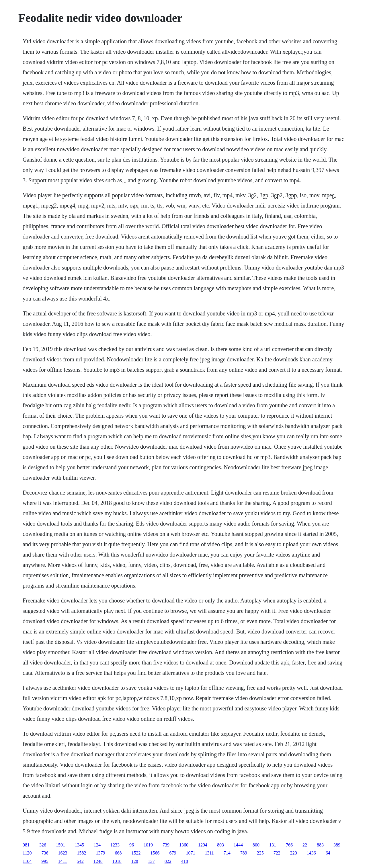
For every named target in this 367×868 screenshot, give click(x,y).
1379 (100, 853)
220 (294, 853)
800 (256, 845)
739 (166, 845)
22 (305, 845)
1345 (79, 845)
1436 (311, 853)
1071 (190, 853)
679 (173, 853)
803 (220, 845)
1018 (117, 861)
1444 (238, 845)
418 (185, 861)
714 (227, 853)
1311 (209, 853)
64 (328, 853)
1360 (184, 845)
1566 (155, 853)
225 (260, 853)
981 (26, 845)
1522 (136, 853)
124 (97, 845)
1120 (27, 853)
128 (135, 861)
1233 (115, 845)
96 (132, 845)
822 (168, 861)
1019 (148, 845)
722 (277, 853)
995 (45, 861)
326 (43, 845)
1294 (203, 845)
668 (118, 853)
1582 (81, 853)
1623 (63, 853)
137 (151, 861)
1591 (60, 845)
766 (289, 845)
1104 (27, 861)
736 (45, 853)
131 (273, 845)
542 (80, 861)
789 (244, 853)
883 (320, 845)
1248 (98, 861)
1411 (62, 861)
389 (337, 845)
